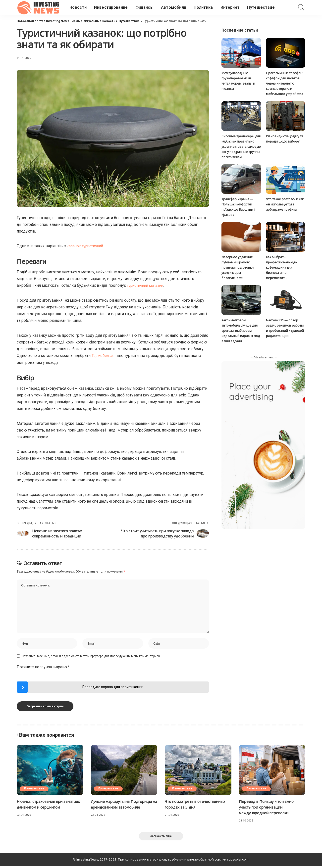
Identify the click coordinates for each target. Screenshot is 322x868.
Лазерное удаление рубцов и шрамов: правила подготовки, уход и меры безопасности (238, 269)
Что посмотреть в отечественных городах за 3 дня (196, 806)
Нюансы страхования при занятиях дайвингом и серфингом (50, 806)
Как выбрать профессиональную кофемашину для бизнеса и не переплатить (281, 269)
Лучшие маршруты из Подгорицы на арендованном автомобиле (120, 809)
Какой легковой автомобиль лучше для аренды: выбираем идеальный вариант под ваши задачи (241, 332)
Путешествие (35, 790)
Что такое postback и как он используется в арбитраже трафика (285, 205)
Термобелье (103, 355)
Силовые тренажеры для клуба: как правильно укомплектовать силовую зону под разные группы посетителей (241, 147)
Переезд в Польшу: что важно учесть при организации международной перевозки (268, 809)
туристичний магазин (146, 285)
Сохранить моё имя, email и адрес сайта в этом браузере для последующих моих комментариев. (91, 657)
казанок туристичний (86, 246)
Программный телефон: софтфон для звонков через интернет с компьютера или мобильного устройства (285, 83)
